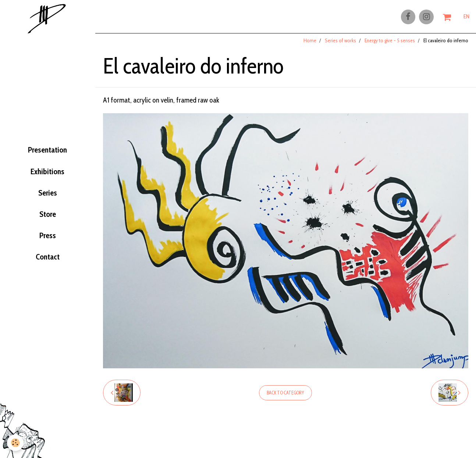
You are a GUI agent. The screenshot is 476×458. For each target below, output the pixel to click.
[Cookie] (16, 443)
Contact (47, 264)
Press (48, 241)
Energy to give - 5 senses (390, 44)
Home (310, 44)
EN (466, 17)
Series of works (340, 44)
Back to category (285, 396)
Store (47, 218)
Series (48, 195)
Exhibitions (48, 172)
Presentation (48, 150)
